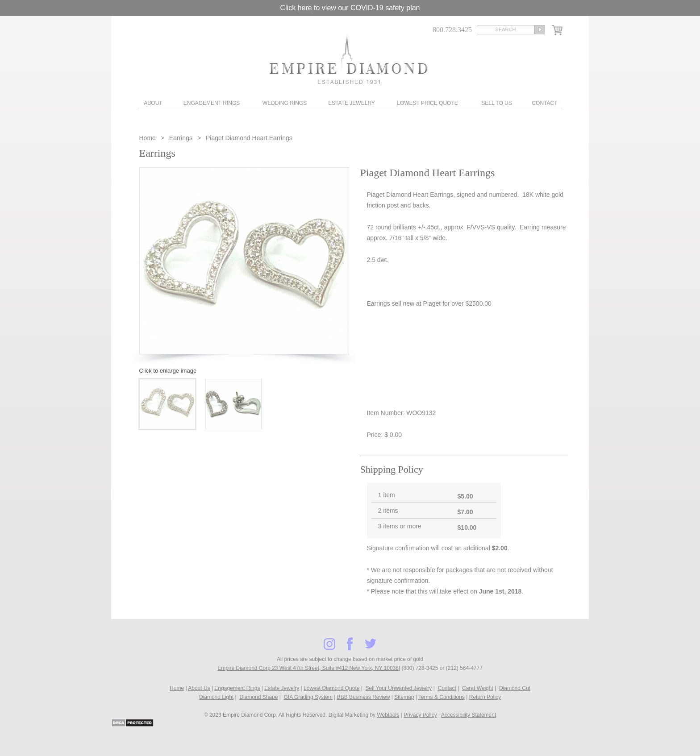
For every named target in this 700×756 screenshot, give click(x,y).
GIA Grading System (308, 697)
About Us (199, 688)
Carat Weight (478, 688)
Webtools (388, 715)
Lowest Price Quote (427, 103)
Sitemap (404, 697)
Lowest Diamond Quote (331, 688)
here (305, 8)
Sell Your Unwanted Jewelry (399, 688)
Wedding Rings (285, 103)
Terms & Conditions (442, 697)
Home (148, 138)
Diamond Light (216, 697)
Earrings (181, 138)
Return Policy (485, 697)
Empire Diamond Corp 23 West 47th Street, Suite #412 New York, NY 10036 (308, 668)
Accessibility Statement (469, 715)
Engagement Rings (212, 103)
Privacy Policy (420, 715)
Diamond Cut (515, 688)
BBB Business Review (364, 697)
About (153, 103)
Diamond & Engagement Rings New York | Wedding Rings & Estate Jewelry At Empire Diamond (348, 59)
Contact (544, 103)
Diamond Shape (258, 697)
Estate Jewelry (352, 103)
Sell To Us (496, 103)
